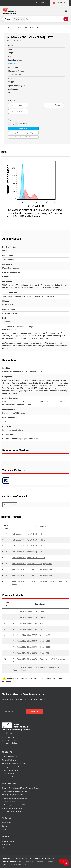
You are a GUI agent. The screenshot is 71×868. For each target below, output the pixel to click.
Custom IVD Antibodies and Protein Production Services (21, 788)
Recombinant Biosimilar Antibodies (14, 763)
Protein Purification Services (12, 812)
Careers (5, 829)
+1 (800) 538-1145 (9, 740)
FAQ (4, 848)
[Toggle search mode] (14, 19)
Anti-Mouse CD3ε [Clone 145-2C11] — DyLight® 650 (32, 564)
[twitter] (7, 733)
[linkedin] (11, 733)
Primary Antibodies (9, 774)
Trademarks (6, 845)
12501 (5, 422)
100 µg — (54, 105)
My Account (41, 3)
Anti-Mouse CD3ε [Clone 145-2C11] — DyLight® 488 (32, 570)
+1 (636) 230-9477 (9, 737)
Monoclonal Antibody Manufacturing (14, 798)
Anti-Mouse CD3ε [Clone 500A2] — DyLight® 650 (31, 647)
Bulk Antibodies (10, 757)
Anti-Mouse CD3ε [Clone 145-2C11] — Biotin (29, 546)
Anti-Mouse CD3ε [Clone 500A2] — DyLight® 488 (31, 635)
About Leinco (7, 823)
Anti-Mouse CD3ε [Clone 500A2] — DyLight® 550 (31, 641)
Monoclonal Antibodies (10, 770)
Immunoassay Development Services (15, 791)
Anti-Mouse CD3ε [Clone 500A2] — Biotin (28, 623)
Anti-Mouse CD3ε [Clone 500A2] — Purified (29, 617)
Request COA (10, 505)
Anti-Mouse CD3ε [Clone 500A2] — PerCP (29, 611)
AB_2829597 (7, 322)
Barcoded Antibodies (9, 760)
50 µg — (18, 105)
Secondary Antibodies (9, 777)
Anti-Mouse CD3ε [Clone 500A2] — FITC (27, 552)
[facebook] (3, 733)
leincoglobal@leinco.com (12, 743)
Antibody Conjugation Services (12, 795)
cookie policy (21, 865)
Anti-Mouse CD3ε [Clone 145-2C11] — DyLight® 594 (32, 576)
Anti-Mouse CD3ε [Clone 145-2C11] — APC (28, 558)
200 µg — (18, 111)
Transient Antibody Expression (12, 808)
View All (11, 64)
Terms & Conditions (9, 841)
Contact (5, 826)
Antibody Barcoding (9, 801)
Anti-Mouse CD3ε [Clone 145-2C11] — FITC (29, 540)
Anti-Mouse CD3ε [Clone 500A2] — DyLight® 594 (31, 653)
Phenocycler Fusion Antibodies (13, 767)
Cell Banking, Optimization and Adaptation (16, 805)
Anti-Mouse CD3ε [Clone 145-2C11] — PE (28, 534)
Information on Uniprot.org (13, 430)
